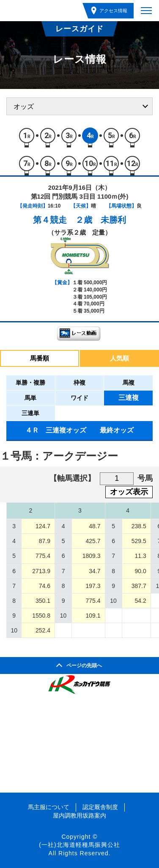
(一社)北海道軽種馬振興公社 (79, 845)
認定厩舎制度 (100, 807)
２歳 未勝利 (101, 220)
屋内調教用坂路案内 (79, 815)
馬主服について (49, 807)
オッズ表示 (129, 492)
